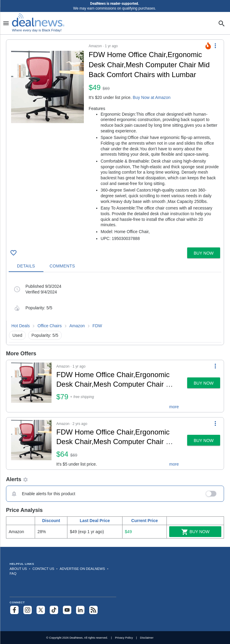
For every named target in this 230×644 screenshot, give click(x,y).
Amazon (77, 326)
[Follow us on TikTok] (54, 610)
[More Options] (215, 46)
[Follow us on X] (41, 610)
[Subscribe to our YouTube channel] (67, 610)
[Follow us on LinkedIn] (80, 610)
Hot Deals (21, 326)
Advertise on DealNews (82, 569)
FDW (97, 326)
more (174, 407)
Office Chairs (50, 326)
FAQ (13, 573)
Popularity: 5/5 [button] (45, 335)
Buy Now (195, 532)
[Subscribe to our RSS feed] (93, 610)
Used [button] (18, 335)
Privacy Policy (124, 638)
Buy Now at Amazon (152, 97)
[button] (115, 142)
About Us (18, 569)
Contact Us (43, 569)
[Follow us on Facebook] (14, 610)
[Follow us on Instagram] (28, 610)
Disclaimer (147, 638)
